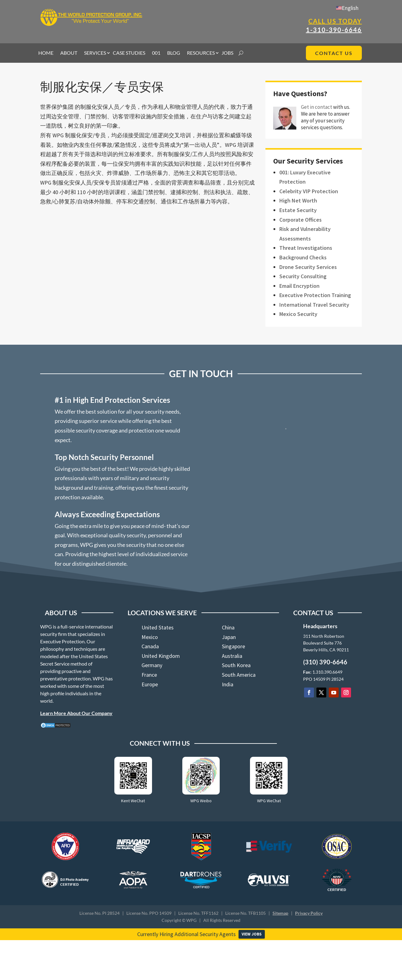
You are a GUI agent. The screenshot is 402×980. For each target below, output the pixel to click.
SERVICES (95, 53)
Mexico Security (298, 314)
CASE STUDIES (129, 53)
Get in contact (317, 107)
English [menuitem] (350, 8)
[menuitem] (347, 8)
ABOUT (69, 53)
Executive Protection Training (315, 295)
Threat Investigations (306, 248)
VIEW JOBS (252, 934)
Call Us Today (335, 21)
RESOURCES (201, 53)
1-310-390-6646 (334, 30)
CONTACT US (334, 53)
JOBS (227, 53)
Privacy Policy (309, 913)
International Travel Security (314, 305)
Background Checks (303, 257)
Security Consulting (303, 276)
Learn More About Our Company (76, 713)
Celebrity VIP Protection (309, 191)
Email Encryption (299, 286)
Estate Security (298, 210)
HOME (46, 53)
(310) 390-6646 (325, 662)
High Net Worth (298, 200)
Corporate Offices (300, 220)
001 (156, 53)
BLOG (174, 53)
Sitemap (280, 913)
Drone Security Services (308, 267)
